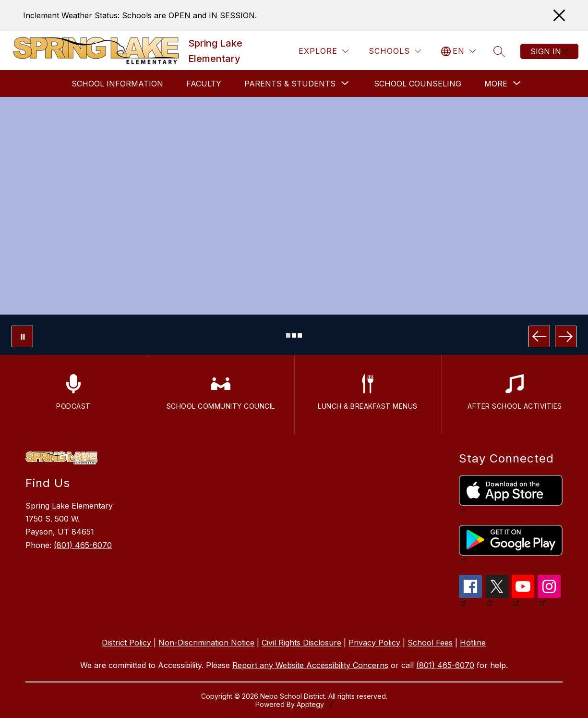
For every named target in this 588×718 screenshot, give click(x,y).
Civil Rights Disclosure (301, 643)
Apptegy (311, 704)
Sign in (546, 51)
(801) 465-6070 (83, 545)
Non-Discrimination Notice (206, 643)
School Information (117, 84)
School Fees (430, 643)
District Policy (126, 643)
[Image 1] (288, 335)
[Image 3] (300, 335)
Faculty (204, 84)
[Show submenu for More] (496, 84)
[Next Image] (566, 336)
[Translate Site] (458, 51)
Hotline (473, 643)
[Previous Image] (539, 336)
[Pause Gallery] (22, 336)
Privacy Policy (374, 643)
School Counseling (418, 84)
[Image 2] (294, 335)
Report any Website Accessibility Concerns (310, 665)
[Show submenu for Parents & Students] (290, 84)
